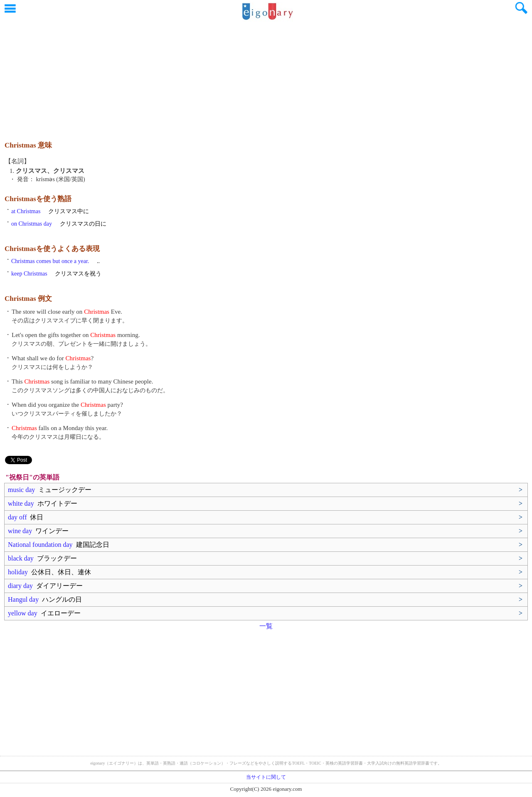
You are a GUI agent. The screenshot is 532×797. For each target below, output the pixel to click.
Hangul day (45, 599)
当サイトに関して (266, 777)
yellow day (44, 613)
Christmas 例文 (28, 299)
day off (26, 517)
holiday (49, 572)
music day (50, 490)
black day (42, 558)
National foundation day (59, 545)
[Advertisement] (266, 77)
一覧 (266, 626)
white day (43, 503)
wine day (38, 531)
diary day (45, 586)
